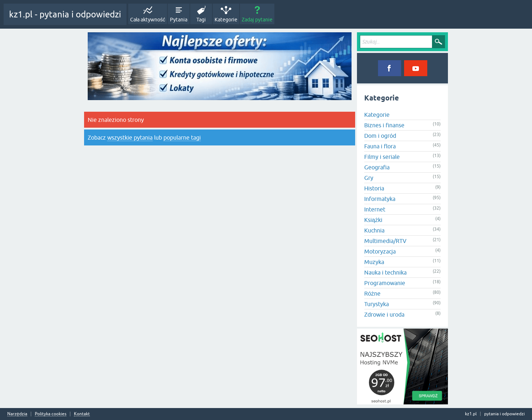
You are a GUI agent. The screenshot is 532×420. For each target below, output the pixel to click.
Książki (373, 220)
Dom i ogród (380, 136)
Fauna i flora (380, 146)
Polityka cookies (51, 414)
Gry (369, 178)
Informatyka (380, 199)
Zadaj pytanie (257, 20)
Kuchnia (374, 230)
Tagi (201, 20)
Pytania (179, 20)
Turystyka (377, 304)
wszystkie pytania (130, 137)
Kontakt (82, 414)
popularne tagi (182, 137)
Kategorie (226, 20)
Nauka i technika (385, 272)
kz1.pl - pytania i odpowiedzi (65, 14)
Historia (374, 188)
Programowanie (385, 283)
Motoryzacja (380, 251)
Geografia (377, 167)
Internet (375, 209)
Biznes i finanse (384, 125)
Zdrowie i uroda (384, 314)
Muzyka (374, 262)
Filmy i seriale (382, 157)
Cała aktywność (148, 20)
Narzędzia (17, 414)
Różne (372, 293)
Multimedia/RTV (385, 241)
